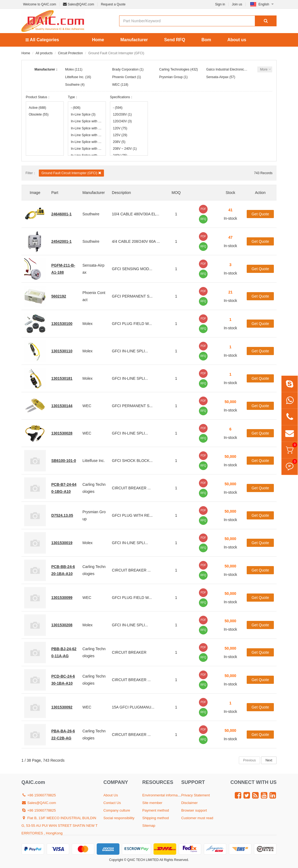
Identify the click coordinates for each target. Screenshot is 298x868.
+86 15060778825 (39, 795)
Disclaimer (190, 803)
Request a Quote (113, 4)
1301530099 (62, 598)
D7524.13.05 (62, 515)
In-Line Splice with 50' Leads (87, 142)
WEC (116, 85)
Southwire (72, 85)
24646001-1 (61, 214)
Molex (69, 69)
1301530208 (62, 625)
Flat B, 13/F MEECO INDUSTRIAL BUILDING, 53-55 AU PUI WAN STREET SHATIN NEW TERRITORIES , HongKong (60, 826)
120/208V (122, 114)
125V (120, 135)
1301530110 (62, 351)
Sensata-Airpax (217, 77)
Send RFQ (175, 40)
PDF (203, 209)
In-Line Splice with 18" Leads (87, 121)
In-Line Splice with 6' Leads (87, 149)
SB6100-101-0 (64, 461)
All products (44, 53)
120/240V (122, 121)
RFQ (203, 219)
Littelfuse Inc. (75, 77)
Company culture (117, 810)
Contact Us (112, 803)
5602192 (59, 296)
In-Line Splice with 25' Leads (87, 135)
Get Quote (260, 214)
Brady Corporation (125, 69)
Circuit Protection (70, 53)
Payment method (156, 810)
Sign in (220, 4)
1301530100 (62, 324)
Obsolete (39, 114)
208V (119, 142)
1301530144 (62, 406)
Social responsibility (119, 818)
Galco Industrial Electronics (226, 69)
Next (269, 760)
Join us (237, 4)
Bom (206, 40)
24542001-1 (61, 241)
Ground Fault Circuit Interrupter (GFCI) (71, 173)
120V (120, 128)
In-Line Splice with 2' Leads (87, 128)
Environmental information (163, 795)
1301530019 (62, 543)
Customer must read (197, 818)
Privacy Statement (196, 795)
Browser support (194, 810)
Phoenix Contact (124, 77)
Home (98, 40)
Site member (152, 803)
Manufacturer (134, 40)
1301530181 (62, 378)
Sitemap (149, 826)
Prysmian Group (171, 77)
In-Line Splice (83, 114)
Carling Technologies (174, 69)
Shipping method (156, 818)
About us (237, 40)
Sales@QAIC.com (79, 4)
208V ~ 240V (125, 149)
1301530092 (62, 707)
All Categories (42, 40)
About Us (111, 795)
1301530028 (62, 433)
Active (37, 108)
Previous (250, 760)
